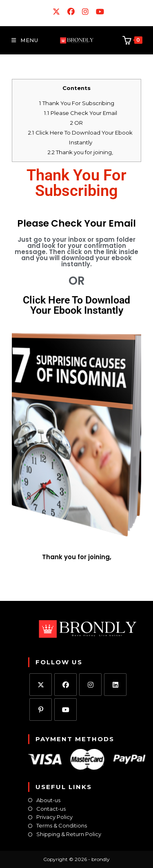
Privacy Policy (54, 817)
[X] (41, 685)
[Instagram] (90, 685)
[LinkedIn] (115, 685)
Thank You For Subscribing (77, 103)
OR (76, 123)
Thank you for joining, (80, 152)
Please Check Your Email (81, 113)
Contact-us (51, 809)
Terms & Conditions (62, 826)
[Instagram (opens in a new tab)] (86, 12)
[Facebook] (65, 685)
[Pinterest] (41, 709)
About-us (48, 800)
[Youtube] (65, 709)
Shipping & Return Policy (69, 834)
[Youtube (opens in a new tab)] (98, 12)
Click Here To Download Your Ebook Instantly (76, 305)
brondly (101, 859)
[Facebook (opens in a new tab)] (71, 12)
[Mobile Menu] (25, 40)
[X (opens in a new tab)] (57, 12)
